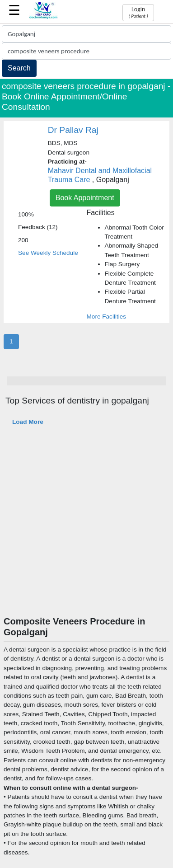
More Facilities (107, 317)
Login (138, 12)
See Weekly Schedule (48, 253)
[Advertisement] (85, 527)
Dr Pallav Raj (73, 130)
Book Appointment (85, 198)
